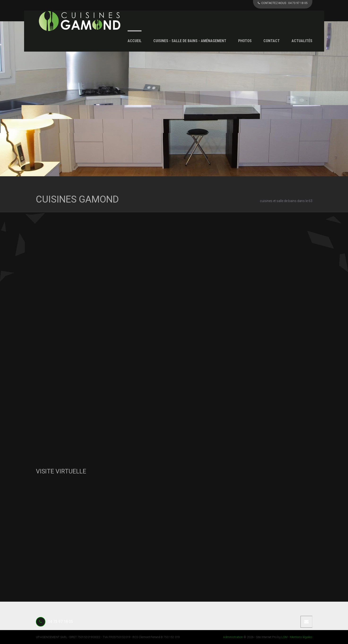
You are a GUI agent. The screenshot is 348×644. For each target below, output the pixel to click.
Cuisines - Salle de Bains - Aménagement (190, 41)
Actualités (302, 41)
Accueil (135, 41)
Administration (233, 637)
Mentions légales (301, 637)
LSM (284, 637)
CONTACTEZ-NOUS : (283, 3)
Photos (245, 41)
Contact (272, 41)
